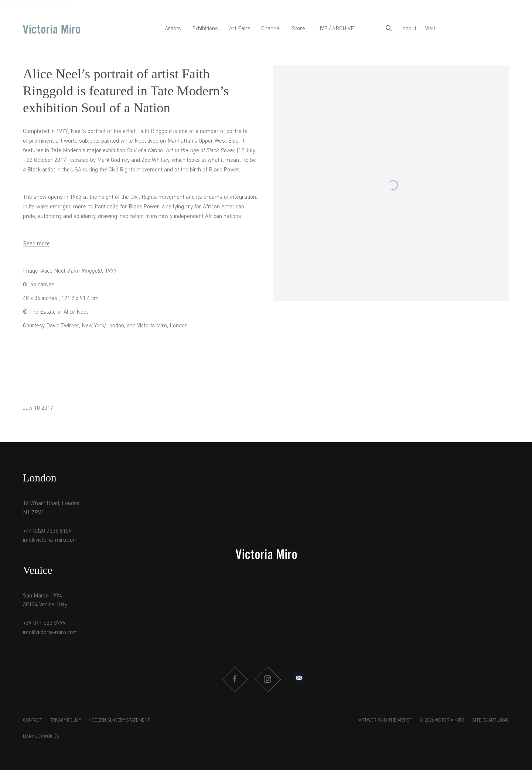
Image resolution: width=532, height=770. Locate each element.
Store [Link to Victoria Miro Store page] (299, 29)
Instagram (267, 679)
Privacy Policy (65, 720)
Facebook (235, 679)
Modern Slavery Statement (119, 720)
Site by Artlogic (491, 720)
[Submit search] (389, 29)
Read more (36, 244)
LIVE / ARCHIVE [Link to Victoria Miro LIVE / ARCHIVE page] (335, 29)
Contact (33, 720)
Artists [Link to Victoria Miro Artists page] (173, 29)
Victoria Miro (52, 29)
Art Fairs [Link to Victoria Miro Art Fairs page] (240, 29)
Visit (430, 29)
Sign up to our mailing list (299, 678)
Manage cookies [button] (41, 737)
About (409, 29)
